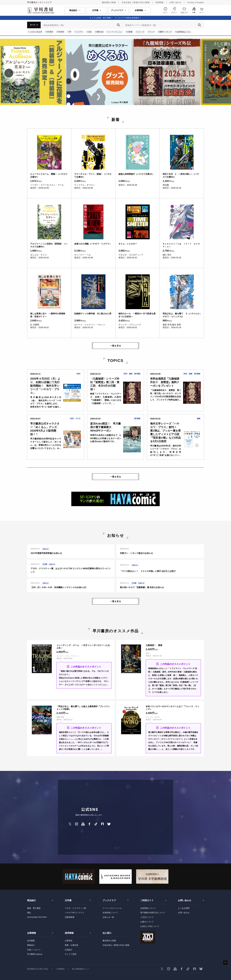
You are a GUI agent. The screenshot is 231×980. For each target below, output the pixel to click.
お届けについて (147, 922)
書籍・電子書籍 (34, 908)
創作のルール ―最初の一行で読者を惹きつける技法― (137, 315)
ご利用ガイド (147, 900)
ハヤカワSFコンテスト (75, 913)
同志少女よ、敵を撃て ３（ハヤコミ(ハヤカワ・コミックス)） (182, 315)
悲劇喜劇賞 (70, 917)
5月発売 (61, 32)
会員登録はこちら (184, 32)
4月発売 (50, 32)
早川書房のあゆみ (35, 954)
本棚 (194, 12)
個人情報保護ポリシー (81, 969)
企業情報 (32, 933)
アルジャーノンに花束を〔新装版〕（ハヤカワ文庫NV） (49, 245)
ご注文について (147, 917)
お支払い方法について (150, 926)
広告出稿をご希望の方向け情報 (136, 2)
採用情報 (159, 2)
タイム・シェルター (128, 244)
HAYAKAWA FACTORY (37, 917)
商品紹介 (32, 900)
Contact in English (195, 2)
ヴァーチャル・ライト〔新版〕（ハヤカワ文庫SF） (93, 175)
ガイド (165, 12)
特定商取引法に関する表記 (38, 969)
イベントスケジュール (112, 908)
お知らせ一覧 (108, 917)
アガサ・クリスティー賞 (75, 908)
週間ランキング (165, 32)
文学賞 (68, 900)
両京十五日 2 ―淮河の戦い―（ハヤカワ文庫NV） (181, 175)
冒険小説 (100, 32)
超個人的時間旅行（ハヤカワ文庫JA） (136, 174)
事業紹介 (31, 945)
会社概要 (31, 941)
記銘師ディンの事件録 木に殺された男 (93, 314)
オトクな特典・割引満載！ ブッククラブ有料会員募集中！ (116, 18)
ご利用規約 (60, 969)
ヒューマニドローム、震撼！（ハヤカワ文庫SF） (49, 175)
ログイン (174, 12)
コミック (141, 32)
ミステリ (80, 32)
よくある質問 (184, 908)
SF (70, 32)
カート (202, 12)
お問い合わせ (175, 2)
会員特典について (110, 913)
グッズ (152, 32)
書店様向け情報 (109, 2)
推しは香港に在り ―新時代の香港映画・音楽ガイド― (48, 315)
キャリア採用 (71, 954)
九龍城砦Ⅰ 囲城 (154, 645)
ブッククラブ (109, 900)
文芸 (90, 32)
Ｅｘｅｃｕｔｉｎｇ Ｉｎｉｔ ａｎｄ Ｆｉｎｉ (182, 245)
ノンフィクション (115, 32)
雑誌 (29, 913)
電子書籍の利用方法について (153, 913)
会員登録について (148, 908)
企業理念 (69, 941)
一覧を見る (116, 346)
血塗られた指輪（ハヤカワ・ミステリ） (93, 244)
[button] (9, 73)
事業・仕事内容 (72, 945)
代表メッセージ (34, 950)
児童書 (130, 32)
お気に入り (184, 12)
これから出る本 (36, 32)
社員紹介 (69, 950)
